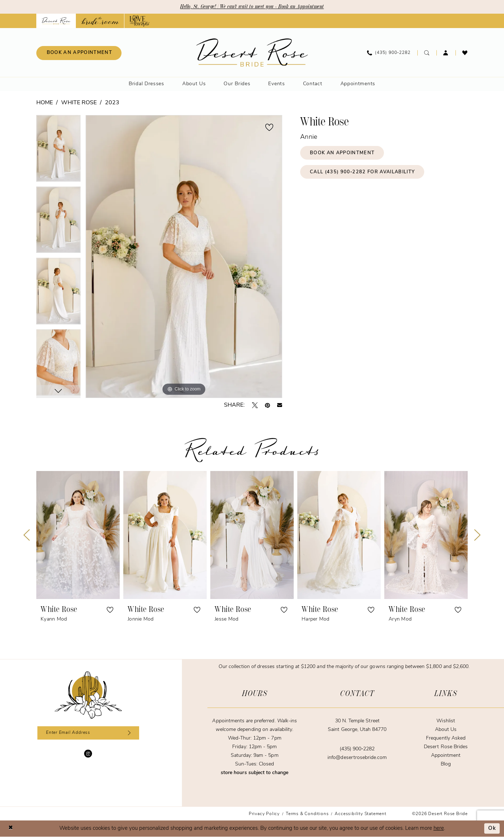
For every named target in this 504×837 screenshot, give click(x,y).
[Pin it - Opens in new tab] (267, 405)
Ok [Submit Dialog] (492, 829)
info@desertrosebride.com (357, 758)
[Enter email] (88, 733)
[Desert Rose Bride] (88, 695)
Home (45, 103)
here (439, 829)
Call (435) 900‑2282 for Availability (363, 172)
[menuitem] (79, 53)
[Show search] (427, 53)
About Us (446, 730)
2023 (112, 103)
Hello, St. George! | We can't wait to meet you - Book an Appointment (252, 7)
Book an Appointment (343, 153)
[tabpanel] (58, 151)
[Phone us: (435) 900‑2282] (389, 53)
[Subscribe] (129, 733)
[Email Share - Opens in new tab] (280, 405)
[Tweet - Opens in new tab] (255, 405)
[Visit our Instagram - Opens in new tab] (88, 754)
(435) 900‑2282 (357, 749)
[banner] (252, 52)
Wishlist (446, 721)
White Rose (79, 103)
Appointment (446, 756)
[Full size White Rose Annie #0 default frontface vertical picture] (184, 257)
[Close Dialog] (11, 829)
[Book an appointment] (79, 53)
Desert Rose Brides (446, 747)
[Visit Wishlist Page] (465, 53)
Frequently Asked (446, 738)
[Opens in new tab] (100, 21)
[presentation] (78, 535)
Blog (446, 764)
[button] (446, 53)
